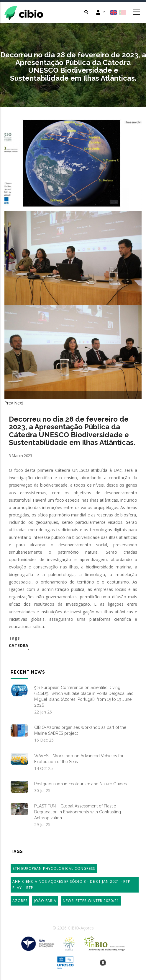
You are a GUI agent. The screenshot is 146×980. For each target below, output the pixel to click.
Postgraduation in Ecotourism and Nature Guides (81, 784)
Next (19, 403)
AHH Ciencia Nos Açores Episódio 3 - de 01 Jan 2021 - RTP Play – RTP (71, 885)
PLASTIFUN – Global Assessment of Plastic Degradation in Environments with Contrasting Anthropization (78, 812)
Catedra (19, 645)
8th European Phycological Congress (54, 868)
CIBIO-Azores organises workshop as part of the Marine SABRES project (80, 730)
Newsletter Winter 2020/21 (91, 901)
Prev (9, 403)
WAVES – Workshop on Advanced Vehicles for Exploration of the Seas (79, 759)
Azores (20, 901)
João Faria (45, 901)
